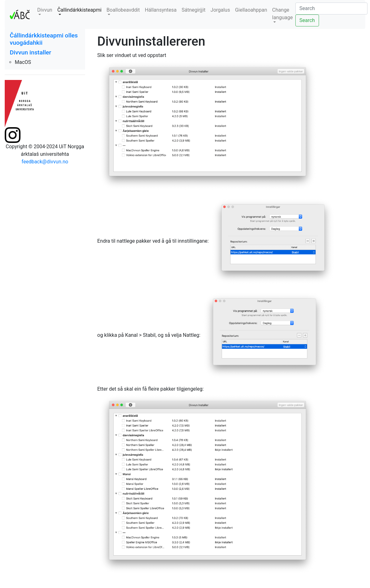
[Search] (331, 8)
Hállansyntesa (161, 10)
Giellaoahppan (251, 10)
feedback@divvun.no (45, 162)
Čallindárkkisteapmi (79, 10)
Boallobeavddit (123, 10)
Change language (282, 14)
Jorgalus (220, 10)
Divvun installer (31, 52)
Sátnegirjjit (194, 10)
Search (307, 20)
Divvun (45, 10)
